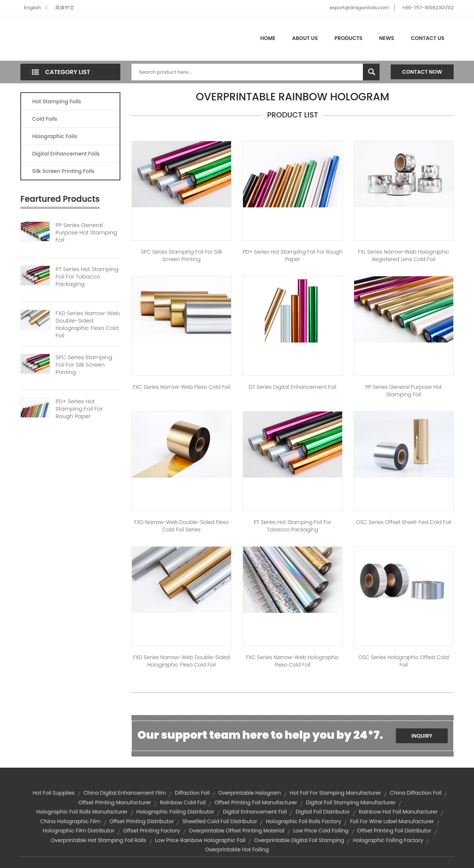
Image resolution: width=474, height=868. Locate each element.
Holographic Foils (55, 136)
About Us (305, 38)
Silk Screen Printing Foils (63, 171)
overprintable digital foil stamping (299, 840)
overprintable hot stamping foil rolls (99, 840)
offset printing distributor (141, 821)
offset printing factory (151, 831)
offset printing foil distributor (394, 831)
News (387, 38)
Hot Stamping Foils (57, 101)
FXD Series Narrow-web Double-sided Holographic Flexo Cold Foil (88, 324)
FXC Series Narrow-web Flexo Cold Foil (181, 387)
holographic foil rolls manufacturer (82, 812)
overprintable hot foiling (237, 849)
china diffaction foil (416, 793)
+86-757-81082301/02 (428, 8)
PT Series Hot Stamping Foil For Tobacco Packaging (87, 277)
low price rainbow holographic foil (200, 840)
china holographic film (71, 821)
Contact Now (422, 72)
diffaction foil (192, 793)
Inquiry (422, 736)
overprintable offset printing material (237, 831)
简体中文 (65, 8)
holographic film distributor (79, 831)
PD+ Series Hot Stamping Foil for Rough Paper (293, 256)
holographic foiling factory (388, 840)
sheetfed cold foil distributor (220, 821)
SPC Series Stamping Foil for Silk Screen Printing (182, 256)
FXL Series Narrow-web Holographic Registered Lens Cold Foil (404, 256)
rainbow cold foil (183, 802)
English (32, 8)
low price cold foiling (321, 831)
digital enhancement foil (255, 812)
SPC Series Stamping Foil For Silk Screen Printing (84, 365)
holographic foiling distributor (175, 812)
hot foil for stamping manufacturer (336, 793)
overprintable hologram (249, 793)
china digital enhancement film (125, 793)
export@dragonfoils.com (359, 8)
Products (348, 38)
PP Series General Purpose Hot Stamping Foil (86, 233)
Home (268, 38)
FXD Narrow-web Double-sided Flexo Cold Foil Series (181, 526)
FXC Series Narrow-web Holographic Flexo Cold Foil (292, 661)
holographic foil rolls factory (304, 821)
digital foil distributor (323, 812)
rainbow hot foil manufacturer (398, 812)
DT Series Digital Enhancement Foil (293, 387)
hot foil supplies (54, 793)
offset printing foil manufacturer (256, 802)
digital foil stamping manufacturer (351, 802)
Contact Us (428, 38)
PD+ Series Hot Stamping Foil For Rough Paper (79, 409)
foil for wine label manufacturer (392, 821)
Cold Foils (45, 119)
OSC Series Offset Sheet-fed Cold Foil (403, 522)
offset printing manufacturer (115, 802)
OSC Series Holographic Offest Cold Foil (404, 661)
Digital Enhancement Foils (66, 154)
